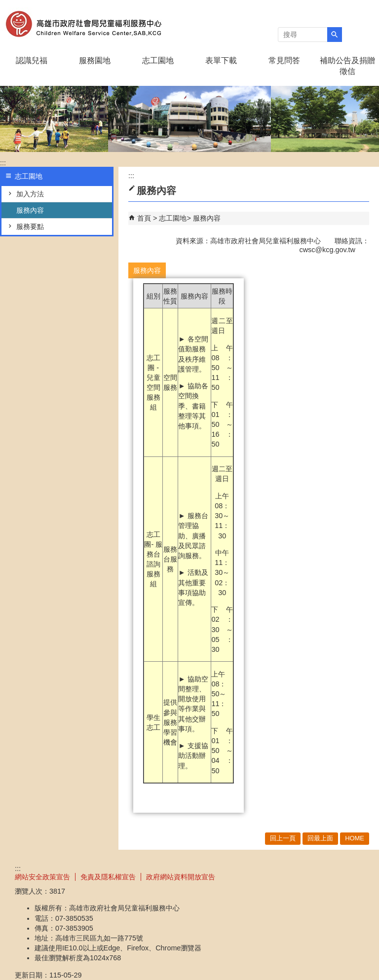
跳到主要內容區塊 (5, 5)
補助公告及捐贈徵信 (347, 66)
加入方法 (30, 194)
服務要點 (30, 226)
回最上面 (320, 838)
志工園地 (158, 60)
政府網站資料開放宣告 (181, 877)
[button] (335, 35)
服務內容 (30, 210)
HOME (355, 838)
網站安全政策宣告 (42, 877)
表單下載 (221, 60)
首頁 (144, 218)
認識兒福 (32, 60)
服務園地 (95, 60)
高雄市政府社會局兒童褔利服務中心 (83, 24)
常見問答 (284, 60)
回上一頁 (283, 838)
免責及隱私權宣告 (108, 877)
